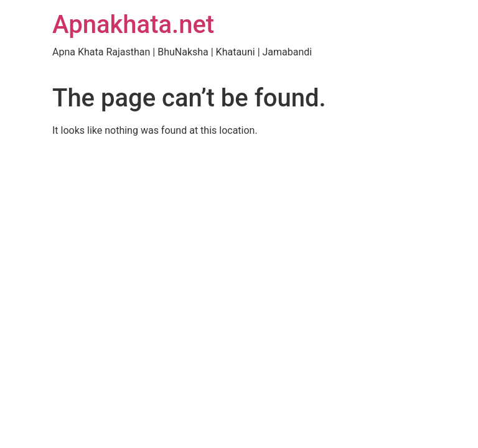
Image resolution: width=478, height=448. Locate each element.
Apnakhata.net (133, 25)
